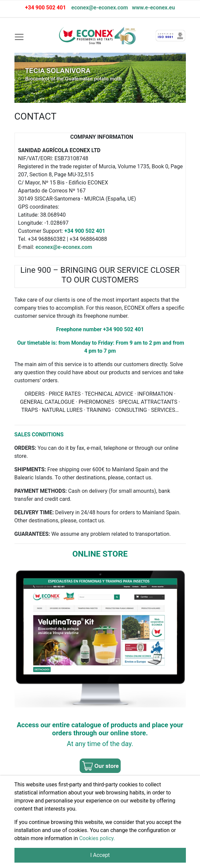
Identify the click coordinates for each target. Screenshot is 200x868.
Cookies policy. (97, 838)
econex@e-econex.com (100, 8)
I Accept (100, 855)
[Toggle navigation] (19, 37)
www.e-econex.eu (153, 8)
